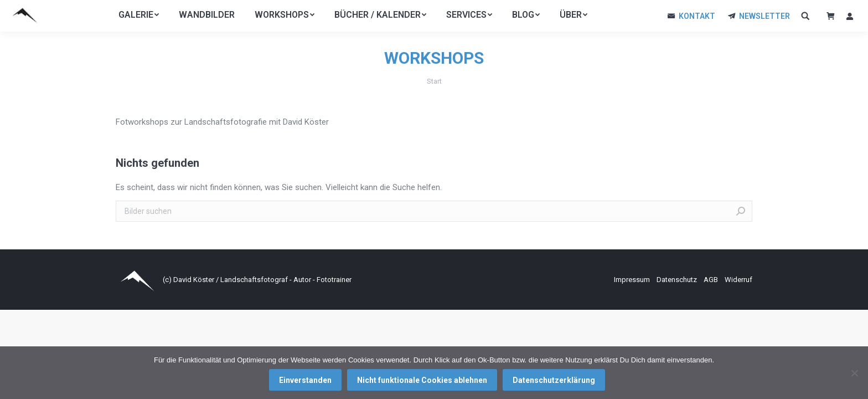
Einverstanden (305, 380)
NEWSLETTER (764, 16)
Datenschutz (678, 280)
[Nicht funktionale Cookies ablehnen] (854, 373)
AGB (712, 280)
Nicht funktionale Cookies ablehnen (422, 380)
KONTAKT (697, 16)
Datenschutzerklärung (554, 380)
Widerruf (738, 280)
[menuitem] (139, 15)
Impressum (633, 280)
